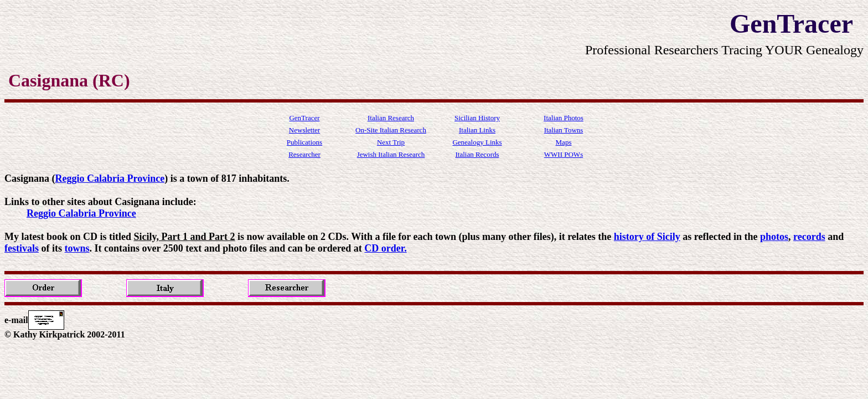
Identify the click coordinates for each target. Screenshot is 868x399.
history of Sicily (647, 237)
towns (77, 248)
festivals (22, 248)
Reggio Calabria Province (110, 178)
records (809, 237)
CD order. (385, 248)
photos (774, 237)
